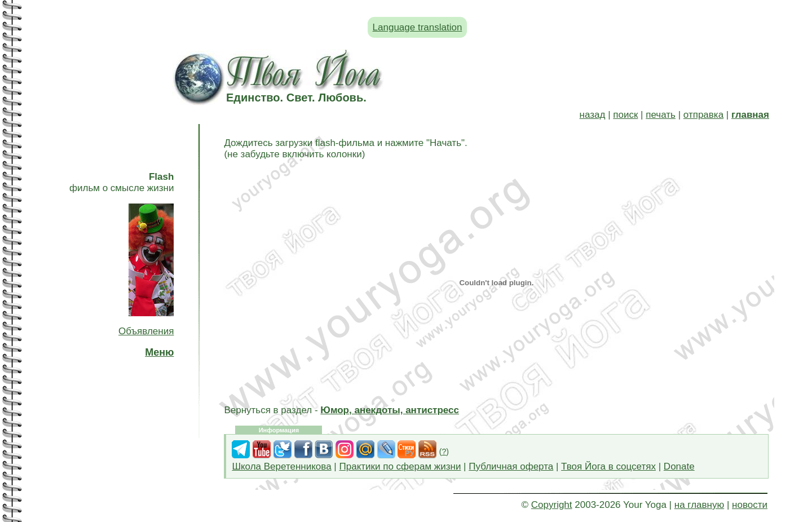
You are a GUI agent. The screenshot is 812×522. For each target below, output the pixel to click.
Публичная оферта (511, 466)
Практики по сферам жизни (400, 466)
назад (593, 115)
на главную (699, 505)
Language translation (418, 27)
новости (750, 505)
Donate (679, 466)
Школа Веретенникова (281, 466)
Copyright (552, 505)
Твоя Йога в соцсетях (608, 466)
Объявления (146, 331)
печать (661, 115)
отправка (703, 115)
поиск (625, 115)
